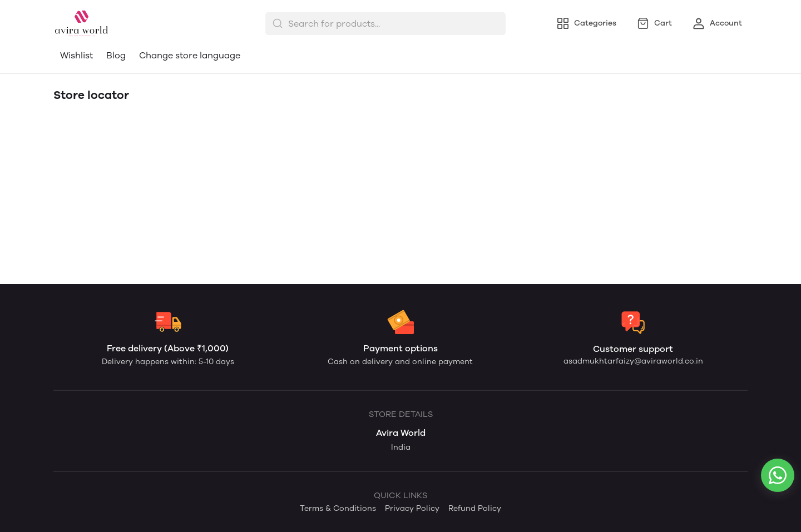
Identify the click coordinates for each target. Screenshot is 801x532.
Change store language (190, 55)
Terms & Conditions (338, 508)
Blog (116, 55)
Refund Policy (475, 508)
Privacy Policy (412, 508)
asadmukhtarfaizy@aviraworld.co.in (633, 361)
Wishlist (76, 55)
